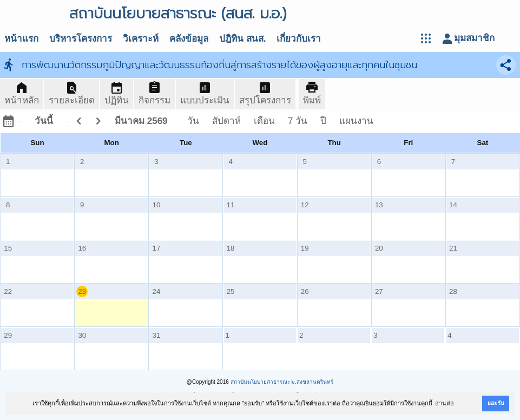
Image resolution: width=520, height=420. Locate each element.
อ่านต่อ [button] (445, 403)
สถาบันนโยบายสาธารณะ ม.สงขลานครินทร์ (282, 382)
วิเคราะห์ (141, 39)
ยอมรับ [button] (496, 403)
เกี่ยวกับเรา (299, 39)
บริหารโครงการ (81, 39)
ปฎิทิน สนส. (242, 39)
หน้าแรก (21, 39)
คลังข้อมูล (189, 39)
